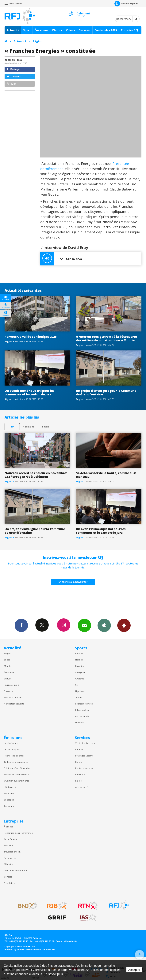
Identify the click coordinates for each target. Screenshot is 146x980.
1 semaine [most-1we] (29, 427)
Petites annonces (84, 768)
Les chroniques (12, 749)
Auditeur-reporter (126, 4)
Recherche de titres (14, 756)
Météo (79, 762)
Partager (14, 69)
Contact (8, 877)
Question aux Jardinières (17, 781)
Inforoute (80, 774)
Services (85, 30)
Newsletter (10, 883)
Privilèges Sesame (84, 756)
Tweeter (14, 77)
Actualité (13, 30)
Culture (8, 679)
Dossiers (8, 691)
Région (37, 41)
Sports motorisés (84, 704)
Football (79, 653)
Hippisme (80, 691)
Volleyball (80, 672)
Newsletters (84, 625)
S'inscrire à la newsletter (73, 582)
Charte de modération (15, 870)
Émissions (41, 30)
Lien (12, 84)
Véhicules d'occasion (86, 743)
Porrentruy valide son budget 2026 (31, 337)
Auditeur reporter (13, 697)
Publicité (8, 845)
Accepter (134, 970)
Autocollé (9, 793)
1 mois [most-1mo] (45, 427)
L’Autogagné (10, 787)
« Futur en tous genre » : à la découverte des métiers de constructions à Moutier (106, 338)
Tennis (79, 697)
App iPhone (104, 625)
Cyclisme (80, 679)
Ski (77, 685)
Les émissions (11, 743)
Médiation (9, 864)
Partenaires (10, 858)
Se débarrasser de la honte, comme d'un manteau (106, 475)
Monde (8, 666)
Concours (9, 806)
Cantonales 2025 (106, 30)
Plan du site (71, 941)
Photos (57, 30)
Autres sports (82, 716)
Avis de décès (82, 787)
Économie (9, 672)
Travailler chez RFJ (13, 852)
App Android (124, 625)
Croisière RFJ (129, 30)
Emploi (79, 781)
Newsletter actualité (14, 704)
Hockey (79, 660)
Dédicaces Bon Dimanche (17, 768)
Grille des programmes (16, 762)
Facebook (21, 625)
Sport (27, 30)
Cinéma (79, 749)
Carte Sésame (11, 839)
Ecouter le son (61, 259)
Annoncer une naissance (17, 774)
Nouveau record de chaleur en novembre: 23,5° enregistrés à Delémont (36, 475)
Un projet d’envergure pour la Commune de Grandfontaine (106, 392)
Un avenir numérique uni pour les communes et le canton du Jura (29, 392)
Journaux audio (12, 685)
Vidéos (71, 30)
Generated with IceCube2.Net (41, 949)
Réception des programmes (18, 833)
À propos (9, 827)
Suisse (7, 660)
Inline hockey (82, 710)
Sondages (9, 800)
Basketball (80, 666)
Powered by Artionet (15, 949)
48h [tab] (12, 427)
